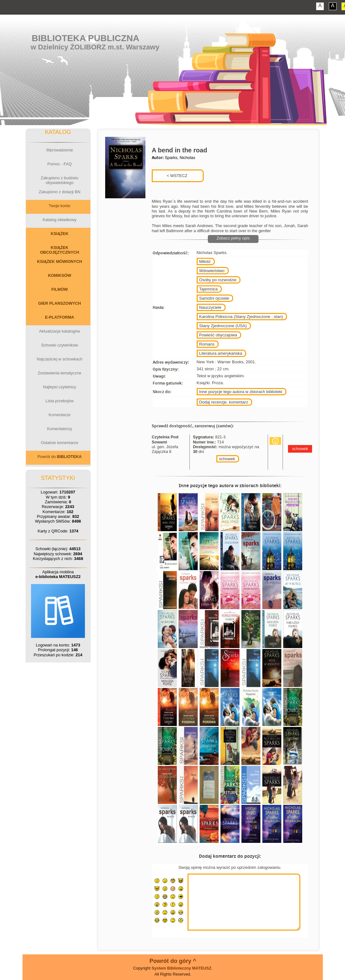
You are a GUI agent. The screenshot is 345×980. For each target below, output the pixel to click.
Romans (207, 344)
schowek (227, 459)
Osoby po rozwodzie (218, 280)
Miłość (205, 261)
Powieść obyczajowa (218, 335)
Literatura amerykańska (221, 353)
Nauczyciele (210, 307)
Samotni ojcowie (214, 298)
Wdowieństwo (212, 271)
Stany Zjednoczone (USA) (223, 326)
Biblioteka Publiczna (86, 38)
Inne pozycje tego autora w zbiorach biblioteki (241, 392)
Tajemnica (209, 289)
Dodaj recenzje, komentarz (224, 402)
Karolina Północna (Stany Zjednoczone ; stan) (241, 317)
